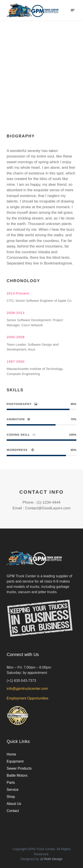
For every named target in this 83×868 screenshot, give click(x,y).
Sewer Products (19, 768)
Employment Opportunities (28, 698)
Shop (11, 797)
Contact (13, 811)
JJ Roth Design (51, 859)
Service (13, 790)
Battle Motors (17, 775)
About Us (14, 804)
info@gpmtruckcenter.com (27, 689)
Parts (11, 783)
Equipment (15, 761)
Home (11, 754)
